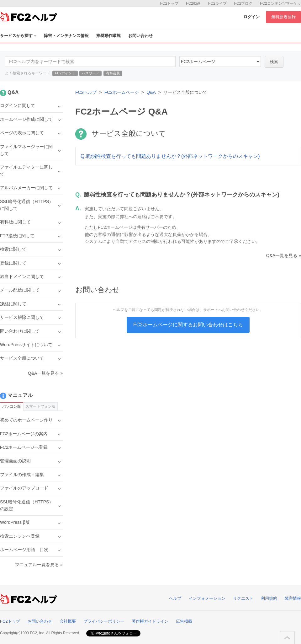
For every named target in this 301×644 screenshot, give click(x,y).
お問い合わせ (140, 36)
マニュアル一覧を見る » (39, 565)
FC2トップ (169, 3)
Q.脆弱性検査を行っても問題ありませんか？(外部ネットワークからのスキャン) (170, 156)
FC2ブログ (243, 3)
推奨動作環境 (108, 36)
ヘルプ (175, 598)
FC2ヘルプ (86, 92)
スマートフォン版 (40, 406)
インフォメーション (207, 598)
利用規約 (269, 598)
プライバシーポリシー (104, 621)
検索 (274, 62)
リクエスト (243, 598)
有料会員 (113, 73)
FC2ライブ (217, 3)
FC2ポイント (65, 73)
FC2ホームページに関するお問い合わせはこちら (188, 325)
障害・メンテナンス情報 (66, 36)
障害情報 (293, 598)
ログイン (251, 17)
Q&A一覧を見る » (284, 255)
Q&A (151, 92)
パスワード (90, 73)
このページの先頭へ (287, 638)
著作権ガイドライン (150, 621)
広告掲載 (184, 621)
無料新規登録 (283, 17)
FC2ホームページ (122, 92)
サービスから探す (18, 36)
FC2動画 (193, 3)
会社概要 (68, 621)
